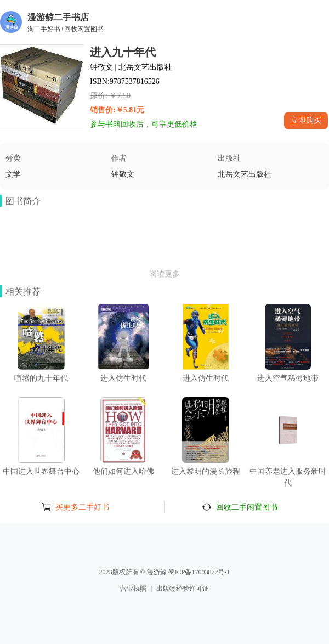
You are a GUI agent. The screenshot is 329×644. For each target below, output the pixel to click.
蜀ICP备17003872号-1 (199, 572)
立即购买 (306, 120)
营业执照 (133, 589)
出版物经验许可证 (183, 589)
